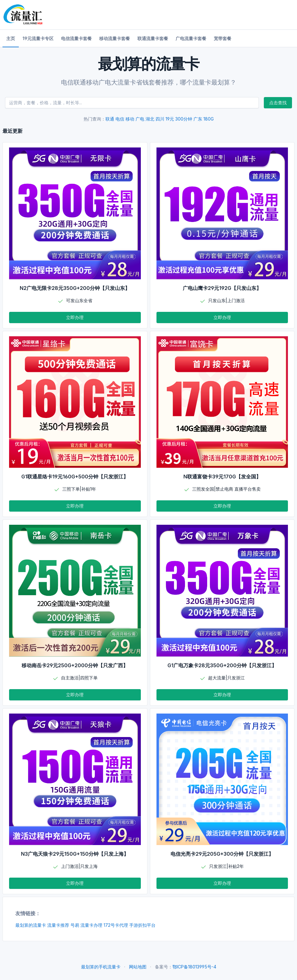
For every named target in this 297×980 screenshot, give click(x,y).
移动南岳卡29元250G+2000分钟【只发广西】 (75, 665)
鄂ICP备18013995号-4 (194, 967)
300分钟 (184, 119)
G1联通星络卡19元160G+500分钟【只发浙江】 (75, 477)
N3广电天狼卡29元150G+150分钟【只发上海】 (75, 854)
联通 (110, 119)
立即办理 (75, 317)
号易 (75, 925)
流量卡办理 (91, 925)
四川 (160, 119)
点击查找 (278, 103)
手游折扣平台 (142, 925)
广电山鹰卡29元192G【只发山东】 (222, 288)
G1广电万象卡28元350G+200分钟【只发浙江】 (222, 665)
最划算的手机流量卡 (101, 967)
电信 (120, 119)
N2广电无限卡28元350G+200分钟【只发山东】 (75, 288)
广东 (198, 119)
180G (209, 119)
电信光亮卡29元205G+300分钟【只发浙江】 (222, 854)
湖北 (150, 119)
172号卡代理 (116, 925)
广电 (140, 119)
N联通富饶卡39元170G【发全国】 (222, 477)
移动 (130, 119)
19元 (170, 119)
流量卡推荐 (58, 925)
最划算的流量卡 (31, 925)
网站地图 (138, 967)
